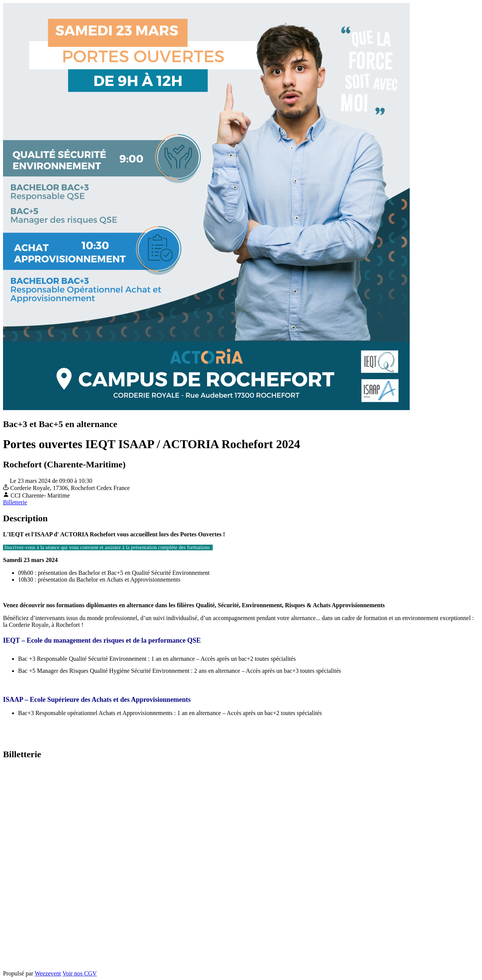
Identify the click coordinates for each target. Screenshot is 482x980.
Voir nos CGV (80, 973)
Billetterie (15, 502)
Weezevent (48, 973)
